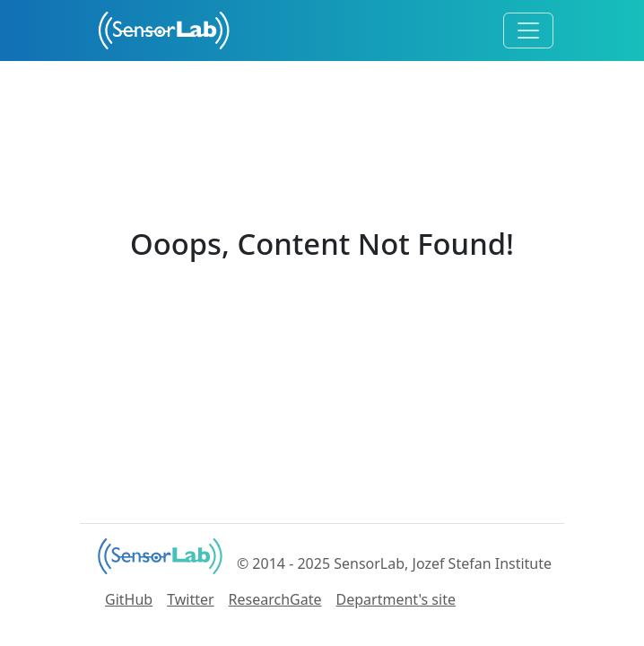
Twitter (190, 599)
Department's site (396, 599)
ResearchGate (275, 599)
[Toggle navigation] (528, 31)
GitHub (129, 599)
